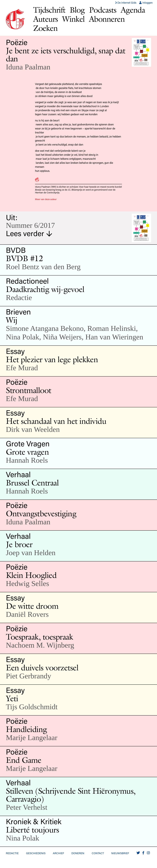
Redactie (12, 853)
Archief (58, 853)
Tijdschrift (49, 10)
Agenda (133, 10)
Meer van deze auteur (46, 199)
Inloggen (146, 3)
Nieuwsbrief (120, 853)
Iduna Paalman (28, 67)
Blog (77, 10)
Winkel (73, 19)
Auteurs (46, 19)
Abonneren (107, 19)
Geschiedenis (36, 853)
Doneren (78, 853)
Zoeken (45, 28)
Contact (98, 853)
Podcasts (103, 10)
